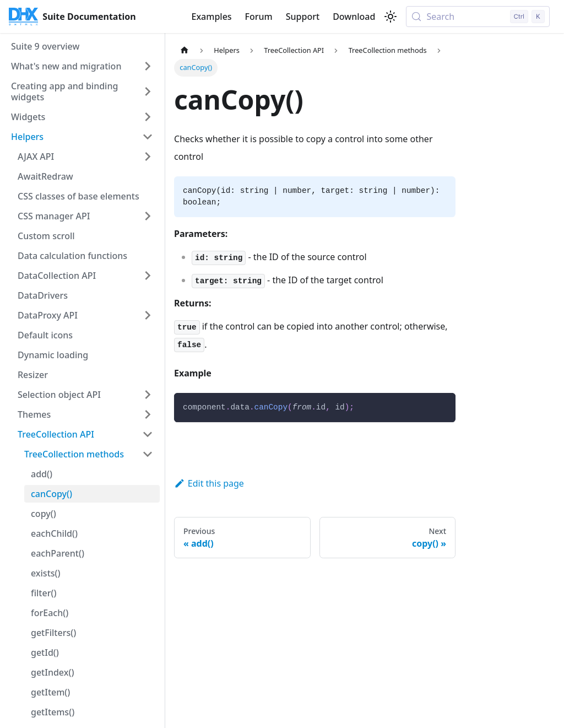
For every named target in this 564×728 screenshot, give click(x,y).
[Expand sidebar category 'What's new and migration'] (148, 66)
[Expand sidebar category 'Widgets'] (148, 117)
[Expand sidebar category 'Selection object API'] (148, 395)
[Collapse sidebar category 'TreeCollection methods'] (148, 454)
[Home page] (185, 50)
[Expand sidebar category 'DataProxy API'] (148, 315)
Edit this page (209, 483)
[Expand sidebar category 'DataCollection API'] (148, 276)
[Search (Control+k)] (478, 17)
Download (354, 17)
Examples (211, 17)
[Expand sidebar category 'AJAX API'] (148, 157)
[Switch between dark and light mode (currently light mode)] (391, 17)
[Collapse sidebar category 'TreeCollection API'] (148, 434)
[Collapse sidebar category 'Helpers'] (148, 137)
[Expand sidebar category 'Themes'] (148, 414)
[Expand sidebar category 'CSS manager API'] (148, 216)
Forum (259, 17)
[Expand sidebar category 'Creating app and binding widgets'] (148, 91)
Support (303, 17)
